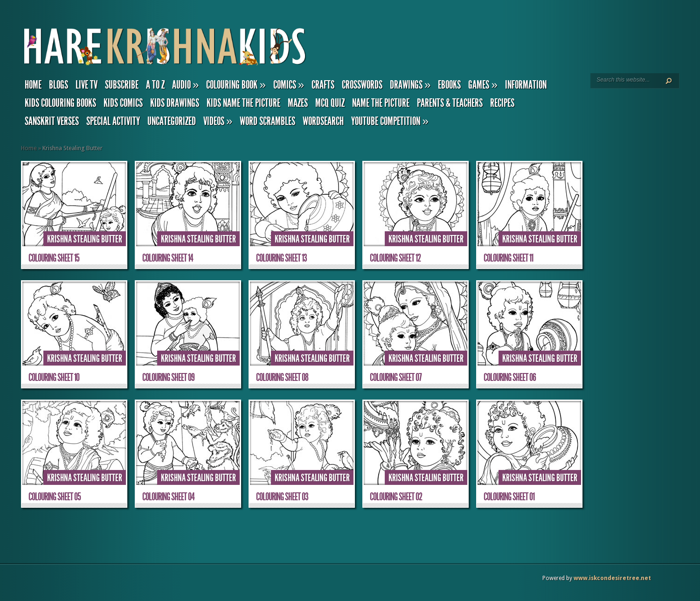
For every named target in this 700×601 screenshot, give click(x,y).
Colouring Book (236, 85)
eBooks (449, 85)
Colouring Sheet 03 (282, 497)
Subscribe (122, 85)
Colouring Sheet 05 (55, 497)
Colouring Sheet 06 (510, 377)
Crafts (323, 85)
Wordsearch (323, 121)
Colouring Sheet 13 (281, 258)
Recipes (502, 103)
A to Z (155, 85)
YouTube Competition (390, 121)
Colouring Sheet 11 (508, 258)
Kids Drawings (175, 103)
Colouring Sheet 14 (168, 258)
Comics (289, 85)
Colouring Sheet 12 (395, 258)
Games (483, 85)
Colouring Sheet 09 (168, 377)
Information (526, 85)
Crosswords (362, 85)
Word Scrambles (267, 121)
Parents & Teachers (450, 103)
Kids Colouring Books (60, 103)
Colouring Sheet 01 (509, 497)
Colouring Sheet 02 (396, 497)
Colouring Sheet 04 (168, 497)
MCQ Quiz (330, 103)
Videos (218, 121)
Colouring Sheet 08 (282, 377)
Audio (185, 85)
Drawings (410, 85)
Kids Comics (123, 103)
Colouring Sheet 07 (396, 377)
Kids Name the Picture (243, 103)
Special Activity (113, 121)
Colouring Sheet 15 (54, 258)
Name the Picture (381, 103)
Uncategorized (172, 121)
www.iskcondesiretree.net (612, 578)
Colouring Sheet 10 (54, 377)
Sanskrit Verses (52, 121)
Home (33, 85)
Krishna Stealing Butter (85, 239)
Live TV (87, 85)
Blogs (59, 85)
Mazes (298, 103)
